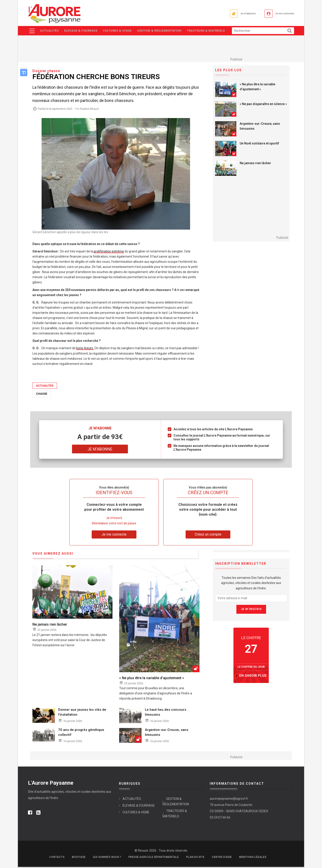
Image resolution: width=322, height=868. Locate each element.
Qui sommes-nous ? (107, 858)
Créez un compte (208, 535)
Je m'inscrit (114, 519)
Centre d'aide (222, 858)
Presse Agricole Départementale (154, 858)
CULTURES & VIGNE (120, 31)
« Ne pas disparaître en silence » (263, 105)
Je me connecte (282, 14)
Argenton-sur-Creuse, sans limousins (260, 127)
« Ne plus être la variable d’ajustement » (257, 88)
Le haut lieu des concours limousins (166, 713)
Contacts (57, 858)
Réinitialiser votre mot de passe (114, 524)
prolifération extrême (109, 252)
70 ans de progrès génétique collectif (81, 733)
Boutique (79, 858)
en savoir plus (253, 677)
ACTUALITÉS (50, 31)
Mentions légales (253, 858)
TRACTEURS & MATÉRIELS (211, 31)
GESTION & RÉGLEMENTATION (163, 31)
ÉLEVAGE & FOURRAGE (82, 31)
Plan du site (195, 858)
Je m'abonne (239, 14)
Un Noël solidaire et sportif (259, 145)
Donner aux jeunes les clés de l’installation (82, 713)
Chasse (42, 395)
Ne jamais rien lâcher (255, 164)
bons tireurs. (85, 349)
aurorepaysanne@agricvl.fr (229, 800)
